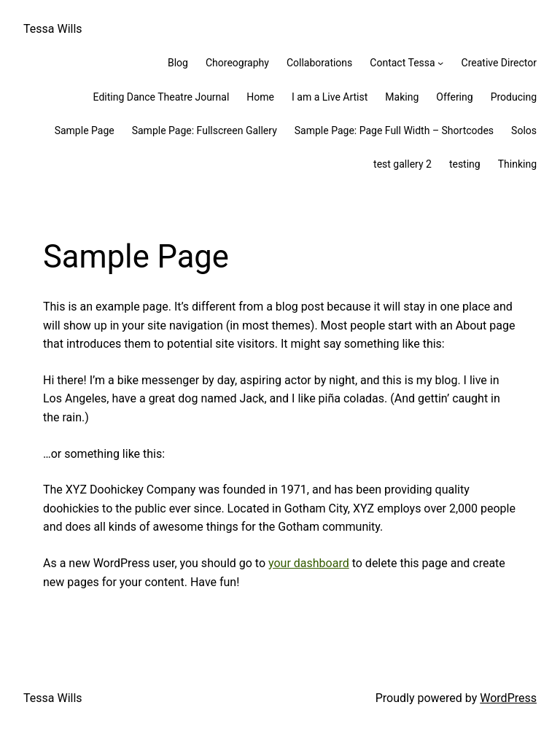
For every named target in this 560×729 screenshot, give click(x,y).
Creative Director (499, 63)
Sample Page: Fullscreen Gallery (205, 130)
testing (465, 164)
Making (402, 97)
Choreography (237, 63)
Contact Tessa (402, 63)
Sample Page (85, 130)
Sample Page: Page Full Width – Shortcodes (394, 130)
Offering (454, 97)
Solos (524, 130)
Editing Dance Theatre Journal (162, 97)
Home (260, 97)
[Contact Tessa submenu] (440, 63)
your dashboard (309, 563)
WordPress (508, 698)
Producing (514, 97)
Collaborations (319, 63)
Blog (178, 63)
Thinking (517, 164)
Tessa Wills (53, 29)
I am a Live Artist (330, 97)
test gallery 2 (402, 164)
